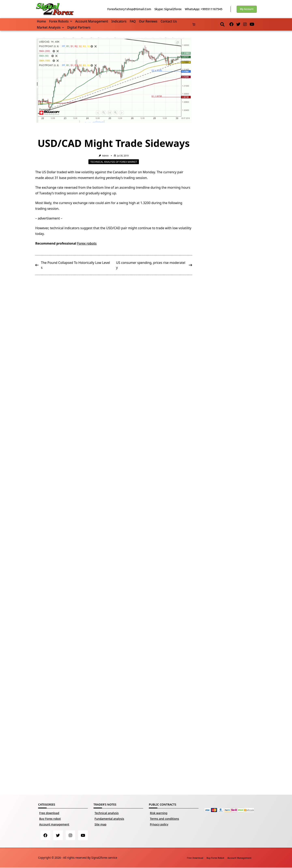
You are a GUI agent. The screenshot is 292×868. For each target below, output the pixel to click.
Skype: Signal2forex (168, 9)
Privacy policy (159, 824)
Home (41, 21)
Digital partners (79, 27)
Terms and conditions (164, 819)
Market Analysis (50, 27)
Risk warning (159, 813)
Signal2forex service (104, 858)
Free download (49, 813)
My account (247, 9)
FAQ (133, 21)
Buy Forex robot (50, 819)
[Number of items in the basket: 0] (194, 24)
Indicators (119, 21)
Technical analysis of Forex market (114, 162)
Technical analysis (107, 813)
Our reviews (148, 21)
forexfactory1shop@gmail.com (129, 9)
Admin (105, 156)
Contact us (169, 21)
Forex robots (61, 21)
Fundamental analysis (109, 819)
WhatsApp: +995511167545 (203, 9)
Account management (92, 21)
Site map (100, 824)
